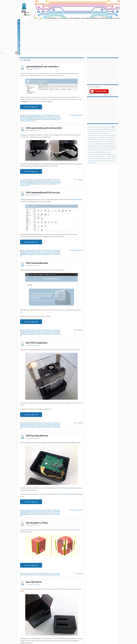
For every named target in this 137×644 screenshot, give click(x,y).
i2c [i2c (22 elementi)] (103, 108)
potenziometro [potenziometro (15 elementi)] (101, 121)
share (31, 89)
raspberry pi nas (25, 89)
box (23, 84)
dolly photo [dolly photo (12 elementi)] (90, 106)
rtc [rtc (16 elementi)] (104, 125)
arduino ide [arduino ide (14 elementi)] (90, 98)
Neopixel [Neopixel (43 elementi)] (106, 114)
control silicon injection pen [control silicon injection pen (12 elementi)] (93, 104)
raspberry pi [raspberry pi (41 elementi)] (105, 123)
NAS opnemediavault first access (45, 161)
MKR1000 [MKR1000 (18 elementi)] (98, 112)
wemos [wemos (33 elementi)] (111, 129)
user (34, 89)
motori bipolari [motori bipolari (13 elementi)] (103, 112)
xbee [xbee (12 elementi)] (96, 131)
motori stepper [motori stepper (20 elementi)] (91, 114)
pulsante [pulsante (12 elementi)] (105, 121)
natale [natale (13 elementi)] (103, 115)
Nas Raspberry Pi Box (39, 491)
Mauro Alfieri (30, 38)
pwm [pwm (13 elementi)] (96, 123)
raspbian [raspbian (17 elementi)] (90, 125)
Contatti (78, 21)
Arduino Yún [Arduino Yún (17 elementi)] (106, 98)
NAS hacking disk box (31, 87)
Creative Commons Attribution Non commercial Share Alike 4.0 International (82, 636)
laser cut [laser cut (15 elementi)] (103, 110)
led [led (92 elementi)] (111, 110)
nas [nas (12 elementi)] (100, 115)
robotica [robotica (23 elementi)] (100, 125)
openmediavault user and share (45, 35)
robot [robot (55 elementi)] (96, 125)
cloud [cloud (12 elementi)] (93, 100)
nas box (58, 85)
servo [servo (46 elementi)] (110, 125)
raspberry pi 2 (47, 88)
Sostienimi (32, 21)
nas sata (59, 87)
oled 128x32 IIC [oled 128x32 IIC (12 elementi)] (96, 117)
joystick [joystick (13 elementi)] (113, 108)
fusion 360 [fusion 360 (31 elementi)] (90, 108)
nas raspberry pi (42, 87)
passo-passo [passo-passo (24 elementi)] (113, 117)
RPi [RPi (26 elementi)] (102, 125)
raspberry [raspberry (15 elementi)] (99, 123)
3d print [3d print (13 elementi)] (91, 96)
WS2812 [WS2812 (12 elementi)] (90, 131)
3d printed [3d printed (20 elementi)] (95, 96)
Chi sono (22, 21)
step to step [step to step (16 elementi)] (90, 129)
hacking (35, 85)
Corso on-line (43, 21)
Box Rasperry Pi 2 (39, 84)
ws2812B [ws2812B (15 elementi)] (93, 131)
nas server (23, 88)
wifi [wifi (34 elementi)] (114, 129)
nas (44, 85)
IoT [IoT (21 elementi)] (110, 108)
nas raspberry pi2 (52, 87)
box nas (32, 84)
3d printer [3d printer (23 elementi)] (100, 96)
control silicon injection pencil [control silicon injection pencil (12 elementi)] (102, 104)
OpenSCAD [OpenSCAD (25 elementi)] (108, 117)
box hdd (27, 84)
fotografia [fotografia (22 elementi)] (112, 106)
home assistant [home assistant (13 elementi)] (100, 108)
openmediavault (31, 88)
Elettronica (37, 38)
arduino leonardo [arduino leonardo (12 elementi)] (95, 98)
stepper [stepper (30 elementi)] (113, 127)
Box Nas (66, 456)
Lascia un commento (77, 84)
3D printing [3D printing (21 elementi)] (105, 96)
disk (21, 85)
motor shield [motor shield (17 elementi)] (97, 114)
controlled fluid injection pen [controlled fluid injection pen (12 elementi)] (99, 100)
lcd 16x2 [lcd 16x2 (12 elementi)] (108, 110)
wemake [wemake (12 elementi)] (108, 129)
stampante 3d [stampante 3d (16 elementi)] (108, 127)
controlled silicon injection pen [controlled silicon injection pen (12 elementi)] (93, 102)
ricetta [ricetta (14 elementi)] (93, 125)
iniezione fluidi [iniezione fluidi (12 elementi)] (107, 108)
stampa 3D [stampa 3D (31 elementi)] (103, 127)
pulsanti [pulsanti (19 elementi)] (109, 121)
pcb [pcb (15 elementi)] (89, 119)
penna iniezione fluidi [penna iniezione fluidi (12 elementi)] (99, 119)
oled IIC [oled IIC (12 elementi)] (104, 117)
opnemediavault (77, 168)
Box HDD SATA (35, 551)
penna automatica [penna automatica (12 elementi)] (93, 119)
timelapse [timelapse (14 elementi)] (100, 129)
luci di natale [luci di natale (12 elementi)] (93, 112)
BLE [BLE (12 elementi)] (115, 98)
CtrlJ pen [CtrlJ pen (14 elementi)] (110, 104)
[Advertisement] (99, 39)
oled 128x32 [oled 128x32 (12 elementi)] (90, 117)
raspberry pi (39, 88)
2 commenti (80, 148)
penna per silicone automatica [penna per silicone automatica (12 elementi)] (93, 121)
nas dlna (22, 87)
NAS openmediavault (39, 232)
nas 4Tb (53, 85)
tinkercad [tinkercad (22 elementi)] (104, 129)
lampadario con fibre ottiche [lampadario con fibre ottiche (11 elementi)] (92, 110)
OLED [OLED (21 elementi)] (115, 114)
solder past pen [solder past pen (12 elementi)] (98, 127)
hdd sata (40, 85)
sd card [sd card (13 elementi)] (107, 125)
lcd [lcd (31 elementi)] (106, 110)
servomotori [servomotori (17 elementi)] (114, 125)
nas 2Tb (48, 85)
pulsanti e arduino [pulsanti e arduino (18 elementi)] (91, 123)
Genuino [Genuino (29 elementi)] (95, 108)
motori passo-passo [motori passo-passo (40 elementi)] (110, 112)
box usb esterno (63, 463)
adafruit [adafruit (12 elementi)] (109, 96)
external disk (29, 85)
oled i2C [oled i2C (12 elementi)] (100, 117)
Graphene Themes (33, 642)
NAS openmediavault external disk (46, 97)
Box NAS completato (38, 311)
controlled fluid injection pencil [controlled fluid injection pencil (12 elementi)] (110, 100)
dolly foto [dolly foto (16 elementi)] (113, 104)
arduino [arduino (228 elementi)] (113, 95)
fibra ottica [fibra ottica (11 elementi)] (107, 106)
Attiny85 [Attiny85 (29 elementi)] (112, 98)
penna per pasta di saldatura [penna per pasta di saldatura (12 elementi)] (108, 119)
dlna (24, 85)
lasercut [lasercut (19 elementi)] (99, 110)
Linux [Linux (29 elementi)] (89, 112)
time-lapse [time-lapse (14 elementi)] (95, 129)
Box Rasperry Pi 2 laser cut (52, 84)
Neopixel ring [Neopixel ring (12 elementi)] (111, 115)
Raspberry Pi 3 (55, 88)
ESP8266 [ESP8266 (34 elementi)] (103, 106)
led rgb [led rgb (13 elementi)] (114, 110)
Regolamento (68, 21)
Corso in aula (56, 21)
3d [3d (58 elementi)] (89, 96)
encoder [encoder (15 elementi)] (99, 106)
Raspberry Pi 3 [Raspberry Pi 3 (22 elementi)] (111, 123)
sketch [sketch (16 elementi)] (89, 127)
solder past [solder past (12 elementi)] (93, 127)
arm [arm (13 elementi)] (109, 98)
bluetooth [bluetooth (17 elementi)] (90, 100)
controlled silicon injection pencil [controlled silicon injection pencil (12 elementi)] (104, 102)
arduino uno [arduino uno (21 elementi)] (101, 98)
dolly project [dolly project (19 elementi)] (95, 106)
